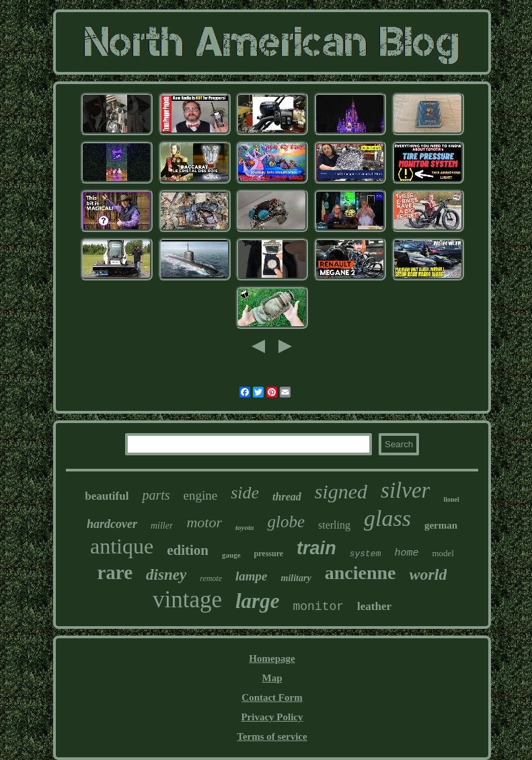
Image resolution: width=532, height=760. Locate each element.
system (366, 554)
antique (122, 546)
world (428, 574)
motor (204, 522)
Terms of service (272, 736)
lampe (252, 576)
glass (387, 518)
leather (374, 606)
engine (201, 495)
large (257, 601)
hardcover (112, 524)
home (406, 553)
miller (162, 526)
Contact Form (272, 697)
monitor (318, 607)
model (443, 553)
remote (211, 578)
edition (188, 550)
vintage (187, 600)
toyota (245, 527)
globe (286, 522)
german (441, 525)
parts (156, 495)
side (245, 493)
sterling (334, 525)
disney (166, 575)
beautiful (107, 496)
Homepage (272, 658)
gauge (231, 555)
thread (287, 497)
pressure (269, 554)
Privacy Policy (272, 717)
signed (341, 491)
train (316, 548)
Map (272, 678)
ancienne (360, 573)
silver (405, 490)
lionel (451, 499)
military (296, 578)
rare (115, 572)
